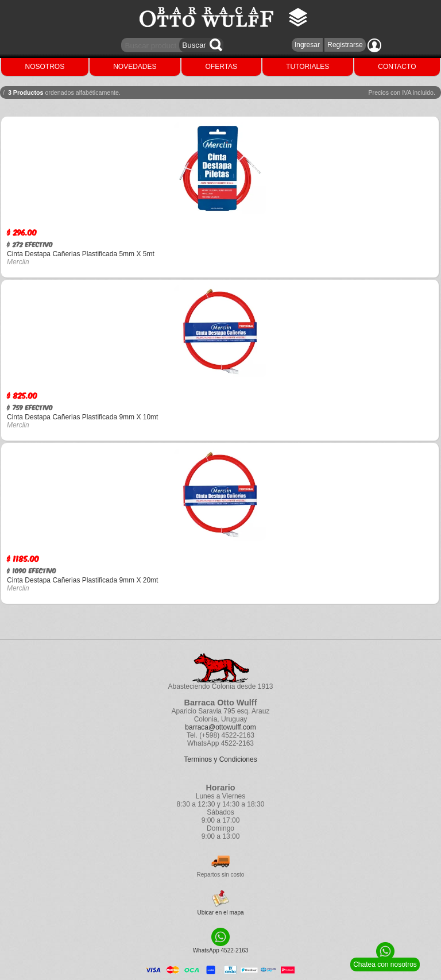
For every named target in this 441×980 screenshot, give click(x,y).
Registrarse (345, 45)
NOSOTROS (45, 67)
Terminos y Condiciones (220, 759)
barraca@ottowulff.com (220, 727)
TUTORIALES (307, 67)
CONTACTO (397, 67)
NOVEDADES (135, 67)
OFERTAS (222, 67)
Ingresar (307, 45)
